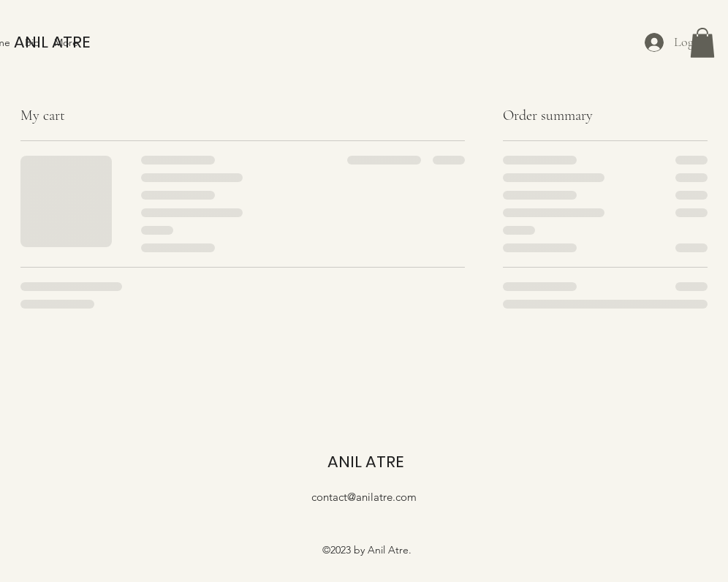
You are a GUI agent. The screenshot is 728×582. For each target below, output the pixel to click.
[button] (702, 43)
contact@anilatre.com (364, 497)
